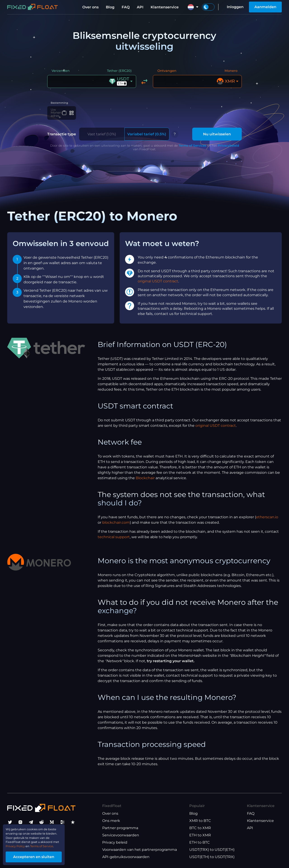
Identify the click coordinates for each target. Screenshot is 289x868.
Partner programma (120, 828)
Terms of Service (53, 843)
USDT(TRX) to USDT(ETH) (212, 850)
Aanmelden (265, 7)
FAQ (126, 7)
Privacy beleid (115, 842)
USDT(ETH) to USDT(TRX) (212, 857)
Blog (110, 7)
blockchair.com (116, 523)
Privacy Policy (19, 843)
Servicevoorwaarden (121, 835)
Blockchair (145, 479)
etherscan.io (267, 518)
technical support (114, 538)
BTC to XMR (200, 828)
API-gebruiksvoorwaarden (126, 857)
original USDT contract (158, 282)
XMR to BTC (200, 821)
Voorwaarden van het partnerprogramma (140, 850)
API (140, 7)
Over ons (90, 7)
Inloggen (235, 7)
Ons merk (111, 821)
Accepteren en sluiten (43, 855)
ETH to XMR (200, 835)
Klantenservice (165, 7)
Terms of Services (192, 146)
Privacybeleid (228, 146)
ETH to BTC (200, 842)
